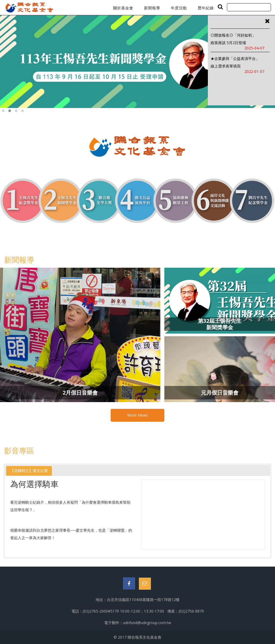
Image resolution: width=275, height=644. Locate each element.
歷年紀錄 (206, 8)
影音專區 (19, 450)
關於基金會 (123, 8)
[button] (3, 111)
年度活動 (179, 8)
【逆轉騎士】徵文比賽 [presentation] (29, 471)
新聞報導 (152, 8)
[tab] (29, 471)
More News (137, 415)
